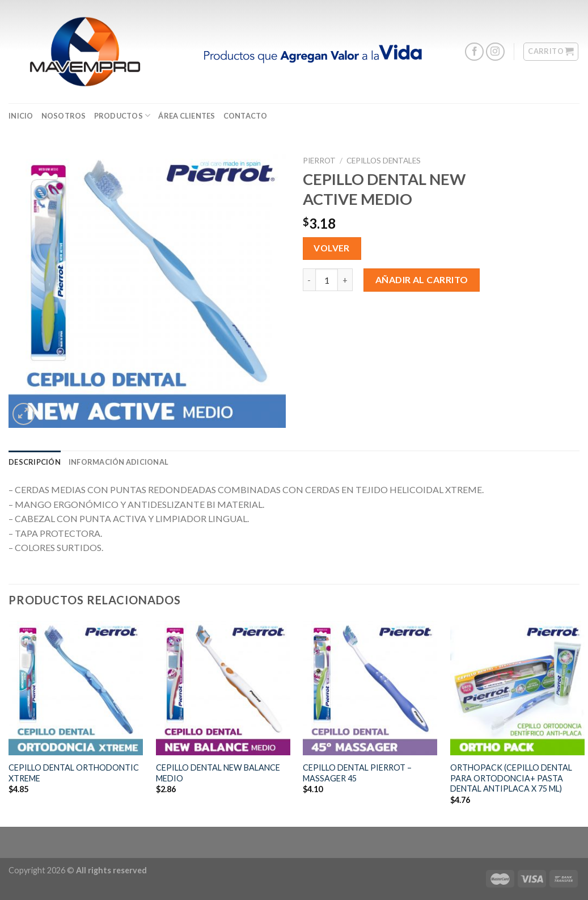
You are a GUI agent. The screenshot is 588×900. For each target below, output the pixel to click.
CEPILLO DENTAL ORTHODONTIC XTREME (74, 773)
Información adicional (119, 462)
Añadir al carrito (422, 279)
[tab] (35, 462)
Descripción (35, 462)
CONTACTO (246, 116)
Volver (332, 248)
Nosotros (64, 116)
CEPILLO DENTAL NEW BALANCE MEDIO (218, 773)
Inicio (21, 116)
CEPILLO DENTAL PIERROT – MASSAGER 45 (357, 773)
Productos (122, 115)
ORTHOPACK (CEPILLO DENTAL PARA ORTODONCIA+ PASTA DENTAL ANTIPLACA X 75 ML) (511, 778)
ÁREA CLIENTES (187, 116)
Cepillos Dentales (384, 161)
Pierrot (319, 161)
